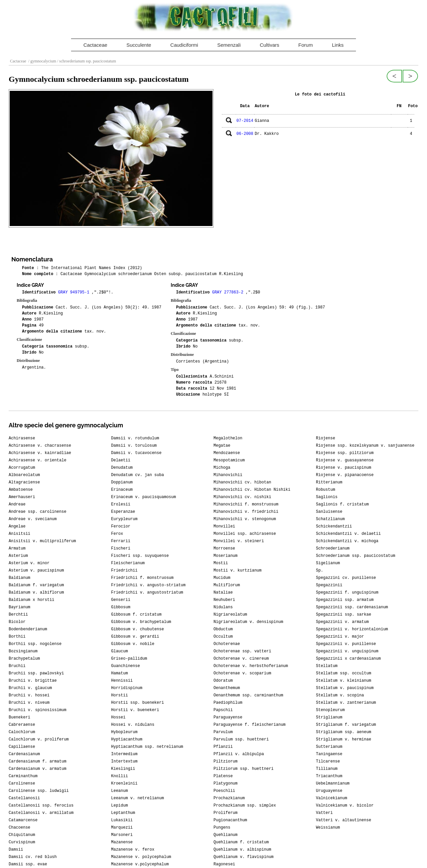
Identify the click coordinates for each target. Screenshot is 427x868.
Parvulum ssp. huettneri (241, 739)
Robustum (326, 490)
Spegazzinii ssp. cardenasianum (352, 607)
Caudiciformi (184, 45)
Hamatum (119, 673)
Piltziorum (226, 762)
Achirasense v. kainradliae (40, 453)
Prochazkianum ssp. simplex (245, 806)
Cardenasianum (24, 754)
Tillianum (327, 769)
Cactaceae (95, 45)
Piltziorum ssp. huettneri (244, 769)
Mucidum (222, 578)
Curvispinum (22, 842)
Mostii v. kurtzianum (238, 571)
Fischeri (121, 549)
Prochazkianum (229, 798)
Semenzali (229, 45)
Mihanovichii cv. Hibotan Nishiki (252, 490)
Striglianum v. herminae (344, 739)
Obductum (223, 629)
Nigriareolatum (230, 615)
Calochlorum (22, 732)
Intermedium (124, 754)
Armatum (17, 549)
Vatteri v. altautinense (344, 820)
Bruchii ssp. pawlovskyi (36, 673)
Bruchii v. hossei (29, 695)
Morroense (224, 549)
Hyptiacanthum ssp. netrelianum (147, 747)
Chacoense (20, 828)
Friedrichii (124, 571)
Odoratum (223, 681)
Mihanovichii (228, 475)
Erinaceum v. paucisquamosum (143, 497)
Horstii (119, 695)
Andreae (17, 504)
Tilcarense (328, 762)
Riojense (326, 438)
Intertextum (124, 762)
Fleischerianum (128, 563)
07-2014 (245, 121)
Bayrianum (20, 607)
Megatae (222, 446)
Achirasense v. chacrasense (40, 446)
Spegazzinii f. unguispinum (347, 593)
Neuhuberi (224, 600)
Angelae (17, 526)
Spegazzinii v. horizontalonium (352, 629)
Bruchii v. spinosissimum (38, 710)
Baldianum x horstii (32, 600)
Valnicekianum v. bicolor (345, 806)
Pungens (222, 828)
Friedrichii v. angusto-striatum (148, 585)
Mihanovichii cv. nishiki (242, 497)
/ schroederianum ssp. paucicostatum (86, 61)
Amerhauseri (22, 497)
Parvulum (223, 732)
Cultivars (270, 45)
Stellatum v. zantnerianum (346, 703)
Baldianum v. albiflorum (36, 593)
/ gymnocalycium (42, 61)
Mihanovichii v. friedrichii (246, 512)
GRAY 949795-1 (75, 292)
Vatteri (324, 813)
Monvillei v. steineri (239, 541)
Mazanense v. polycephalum (141, 857)
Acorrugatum (22, 468)
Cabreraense (22, 725)
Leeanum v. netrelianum (137, 798)
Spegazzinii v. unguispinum (347, 651)
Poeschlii (224, 791)
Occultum (223, 637)
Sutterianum (329, 747)
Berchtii (18, 615)
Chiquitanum (22, 835)
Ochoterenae (227, 644)
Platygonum (226, 784)
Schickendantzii (334, 526)
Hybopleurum (124, 732)
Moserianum (226, 556)
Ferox (117, 534)
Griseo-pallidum (129, 659)
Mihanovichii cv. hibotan (242, 482)
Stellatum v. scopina (340, 695)
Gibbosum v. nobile (133, 644)
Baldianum (20, 578)
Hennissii (122, 681)
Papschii (223, 710)
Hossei (118, 717)
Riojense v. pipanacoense (345, 475)
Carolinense (22, 784)
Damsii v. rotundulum (135, 438)
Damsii (16, 850)
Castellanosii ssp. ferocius (41, 806)
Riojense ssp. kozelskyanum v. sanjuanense (365, 446)
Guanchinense (125, 666)
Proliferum (226, 813)
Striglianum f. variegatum (346, 725)
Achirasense (22, 438)
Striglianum (329, 717)
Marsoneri (122, 835)
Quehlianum (226, 835)
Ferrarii (121, 541)
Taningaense (329, 754)
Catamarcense (23, 820)
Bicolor (17, 622)
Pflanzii (223, 747)
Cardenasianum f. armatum (38, 762)
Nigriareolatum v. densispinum (248, 622)
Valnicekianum (332, 798)
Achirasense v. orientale (38, 460)
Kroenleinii (124, 784)
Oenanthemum (227, 688)
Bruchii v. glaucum (30, 688)
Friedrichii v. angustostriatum (147, 593)
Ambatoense (21, 490)
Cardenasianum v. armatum (38, 769)
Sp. (320, 571)
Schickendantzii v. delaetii (348, 534)
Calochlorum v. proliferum (39, 739)
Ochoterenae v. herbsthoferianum (251, 666)
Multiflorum (227, 585)
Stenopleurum (330, 710)
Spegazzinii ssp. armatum (345, 600)
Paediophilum (228, 703)
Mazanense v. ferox (133, 850)
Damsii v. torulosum (134, 446)
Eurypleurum (124, 519)
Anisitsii (20, 534)
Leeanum (119, 791)
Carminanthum (23, 776)
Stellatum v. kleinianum (344, 681)
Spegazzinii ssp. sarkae (344, 615)
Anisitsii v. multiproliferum (42, 541)
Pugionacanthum (230, 820)
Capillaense (22, 747)
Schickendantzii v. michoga (347, 541)
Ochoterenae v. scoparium (242, 673)
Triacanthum (329, 776)
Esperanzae (123, 512)
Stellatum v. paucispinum (345, 688)
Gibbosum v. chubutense (137, 629)
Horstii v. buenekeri (135, 710)
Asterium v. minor (29, 563)
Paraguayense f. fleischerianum (250, 725)
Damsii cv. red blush (33, 857)
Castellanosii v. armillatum (41, 813)
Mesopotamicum (229, 460)
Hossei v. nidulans (133, 725)
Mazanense (122, 842)
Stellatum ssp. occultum (344, 673)
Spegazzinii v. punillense (346, 644)
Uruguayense (329, 791)
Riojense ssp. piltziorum (345, 453)
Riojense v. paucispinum (344, 468)
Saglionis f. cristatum (342, 504)
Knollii (119, 776)
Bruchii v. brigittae (33, 681)
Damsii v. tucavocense (136, 453)
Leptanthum (123, 813)
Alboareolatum (24, 475)
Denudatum (122, 468)
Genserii (121, 600)
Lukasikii (122, 820)
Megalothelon (228, 438)
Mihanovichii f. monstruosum (246, 504)
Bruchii (17, 666)
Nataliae (223, 593)
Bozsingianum (23, 651)
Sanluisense (329, 512)
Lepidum (119, 806)
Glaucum (119, 651)
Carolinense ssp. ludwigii (39, 791)
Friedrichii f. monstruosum (142, 578)
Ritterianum (329, 482)
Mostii (221, 563)
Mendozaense (227, 453)
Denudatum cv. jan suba (137, 475)
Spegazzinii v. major (340, 637)
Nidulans (223, 607)
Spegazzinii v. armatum (342, 622)
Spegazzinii (329, 585)
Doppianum (122, 482)
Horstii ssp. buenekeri (137, 703)
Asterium (18, 556)
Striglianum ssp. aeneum (344, 732)
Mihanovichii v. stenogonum (245, 519)
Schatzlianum (330, 519)
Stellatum (327, 666)
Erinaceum (122, 490)
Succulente (139, 45)
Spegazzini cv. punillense (346, 578)
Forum (305, 45)
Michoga (222, 468)
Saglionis (327, 497)
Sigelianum (328, 563)
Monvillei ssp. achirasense (245, 534)
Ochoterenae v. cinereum (241, 659)
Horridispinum (127, 688)
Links (338, 45)
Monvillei (224, 526)
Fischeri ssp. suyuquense (140, 556)
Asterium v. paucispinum (36, 571)
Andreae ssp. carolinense (38, 512)
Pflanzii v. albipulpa (239, 754)
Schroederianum (333, 549)
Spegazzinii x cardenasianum (348, 659)
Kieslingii (123, 769)
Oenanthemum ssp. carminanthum (248, 695)
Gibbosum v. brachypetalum (141, 622)
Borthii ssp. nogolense (35, 644)
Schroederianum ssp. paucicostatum (356, 556)
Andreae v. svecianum (33, 519)
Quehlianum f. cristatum (241, 842)
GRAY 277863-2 (229, 292)
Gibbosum (121, 607)
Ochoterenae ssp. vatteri (242, 651)
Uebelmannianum (333, 784)
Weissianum (328, 828)
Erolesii (121, 504)
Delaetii (121, 460)
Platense (223, 776)
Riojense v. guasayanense (345, 460)
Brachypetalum (24, 659)
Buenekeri (20, 717)
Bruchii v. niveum (29, 703)
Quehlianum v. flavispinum (244, 857)
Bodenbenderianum (28, 629)
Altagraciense (24, 482)
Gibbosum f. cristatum (136, 615)
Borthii (17, 637)
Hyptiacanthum (127, 739)
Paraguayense (228, 717)
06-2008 (245, 134)
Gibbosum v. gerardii (135, 637)
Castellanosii (24, 798)
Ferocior (121, 526)
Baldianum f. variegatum (36, 585)
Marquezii (122, 828)
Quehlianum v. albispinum (242, 850)
